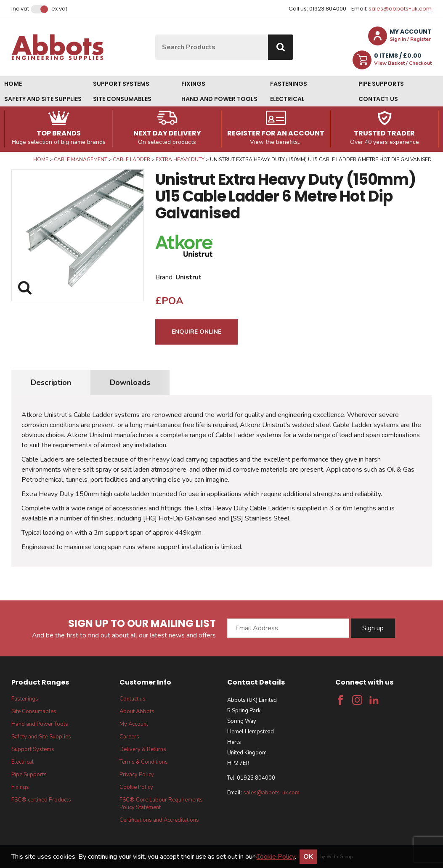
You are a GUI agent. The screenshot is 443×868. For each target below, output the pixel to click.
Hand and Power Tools (219, 99)
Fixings (193, 84)
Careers (129, 737)
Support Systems (121, 84)
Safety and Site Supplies (43, 99)
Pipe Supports (381, 84)
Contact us (378, 99)
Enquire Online (196, 332)
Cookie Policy (136, 787)
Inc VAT (20, 9)
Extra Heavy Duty (180, 159)
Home (13, 84)
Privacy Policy (137, 775)
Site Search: (155, 35)
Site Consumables (122, 99)
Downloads (130, 382)
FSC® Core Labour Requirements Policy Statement (161, 804)
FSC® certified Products (41, 800)
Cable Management (81, 159)
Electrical (287, 99)
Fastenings (289, 84)
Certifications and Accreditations (159, 820)
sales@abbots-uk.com (400, 9)
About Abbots (137, 711)
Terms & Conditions (144, 762)
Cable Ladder (131, 159)
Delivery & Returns (143, 749)
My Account (134, 724)
